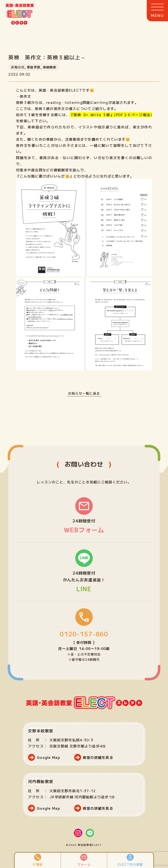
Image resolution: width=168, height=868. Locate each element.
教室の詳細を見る (98, 757)
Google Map (48, 757)
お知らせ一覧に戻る (84, 393)
